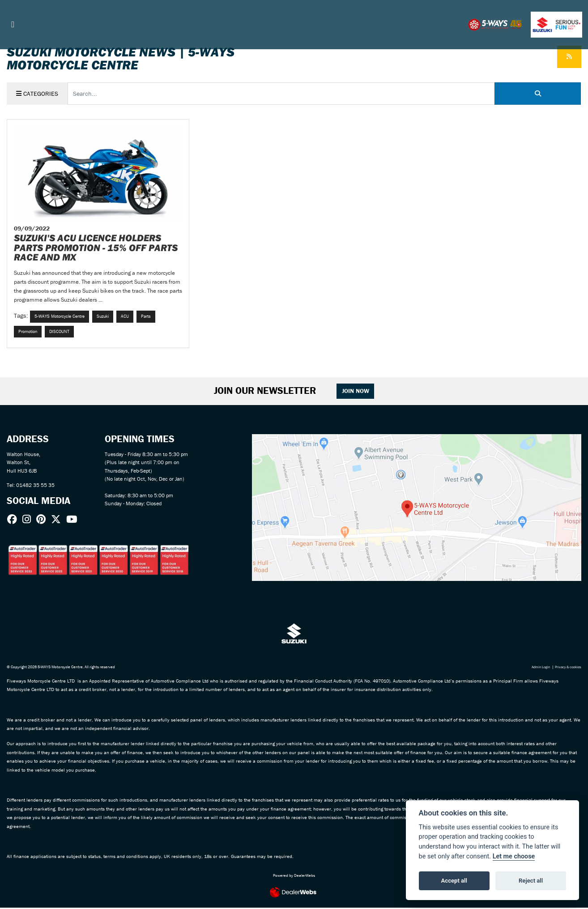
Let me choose (514, 856)
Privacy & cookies (566, 669)
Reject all (531, 881)
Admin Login (536, 669)
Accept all (454, 881)
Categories (37, 94)
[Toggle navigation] (13, 24)
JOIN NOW (356, 392)
